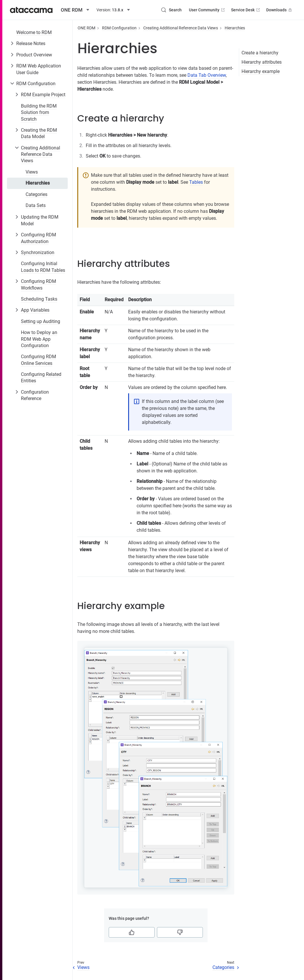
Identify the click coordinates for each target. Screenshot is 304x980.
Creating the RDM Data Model (39, 133)
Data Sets (36, 205)
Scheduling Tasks (39, 299)
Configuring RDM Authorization (39, 238)
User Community (207, 10)
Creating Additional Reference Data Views (41, 154)
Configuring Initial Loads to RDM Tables (43, 267)
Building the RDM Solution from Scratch (39, 113)
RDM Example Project (43, 95)
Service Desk (246, 10)
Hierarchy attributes (262, 62)
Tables (196, 182)
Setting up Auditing (41, 321)
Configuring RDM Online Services (39, 360)
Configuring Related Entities (41, 377)
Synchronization (38, 252)
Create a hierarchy (260, 53)
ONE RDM (86, 28)
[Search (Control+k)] (171, 10)
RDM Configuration (36, 84)
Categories (36, 194)
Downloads (280, 10)
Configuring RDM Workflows (39, 284)
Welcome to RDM (34, 32)
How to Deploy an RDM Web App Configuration (39, 339)
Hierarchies (38, 183)
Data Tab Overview (207, 75)
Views (32, 172)
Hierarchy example (261, 71)
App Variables (35, 310)
